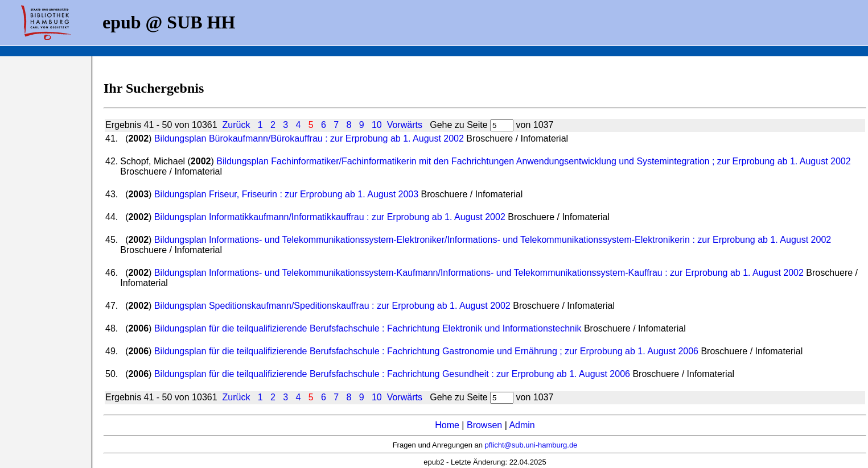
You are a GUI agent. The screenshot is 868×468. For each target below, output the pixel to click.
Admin (522, 425)
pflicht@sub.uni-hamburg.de (531, 445)
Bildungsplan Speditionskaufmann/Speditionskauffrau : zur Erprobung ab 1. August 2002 (334, 306)
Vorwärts (405, 125)
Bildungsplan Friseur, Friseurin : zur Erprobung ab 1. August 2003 (288, 194)
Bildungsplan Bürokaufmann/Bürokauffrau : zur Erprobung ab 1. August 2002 (310, 138)
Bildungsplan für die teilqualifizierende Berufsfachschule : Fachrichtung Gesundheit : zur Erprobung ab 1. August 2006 (394, 374)
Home (447, 425)
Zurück (236, 125)
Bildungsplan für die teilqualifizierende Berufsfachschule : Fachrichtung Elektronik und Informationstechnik (369, 328)
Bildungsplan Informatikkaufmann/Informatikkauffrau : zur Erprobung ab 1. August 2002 (331, 217)
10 (377, 125)
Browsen (484, 425)
